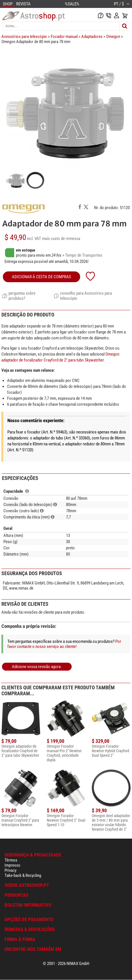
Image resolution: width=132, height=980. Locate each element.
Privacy (10, 870)
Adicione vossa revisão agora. (37, 667)
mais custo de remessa (61, 239)
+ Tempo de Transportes (82, 255)
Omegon (113, 37)
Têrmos (11, 860)
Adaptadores (92, 37)
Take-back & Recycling (23, 875)
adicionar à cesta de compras (41, 277)
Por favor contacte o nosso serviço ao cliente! (64, 644)
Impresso (12, 865)
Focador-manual (64, 37)
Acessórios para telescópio (24, 37)
